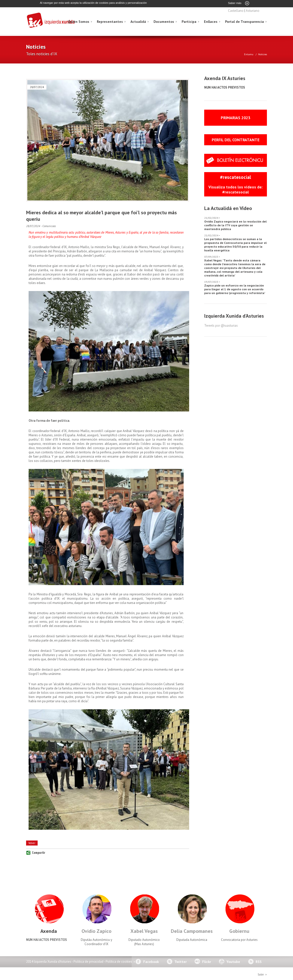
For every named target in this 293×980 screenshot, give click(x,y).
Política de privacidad (88, 961)
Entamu (249, 54)
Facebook (151, 961)
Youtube (233, 961)
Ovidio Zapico (96, 931)
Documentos (164, 21)
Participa (189, 21)
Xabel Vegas (144, 931)
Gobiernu (239, 931)
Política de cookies (119, 961)
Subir (261, 974)
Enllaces (211, 21)
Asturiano (253, 10)
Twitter (180, 961)
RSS (259, 961)
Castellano (236, 10)
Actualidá (138, 21)
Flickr (207, 961)
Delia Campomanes (192, 931)
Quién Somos (79, 21)
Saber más (235, 3)
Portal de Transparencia (244, 21)
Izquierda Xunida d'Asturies (51, 20)
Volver (32, 843)
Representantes (110, 21)
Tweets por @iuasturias (221, 325)
